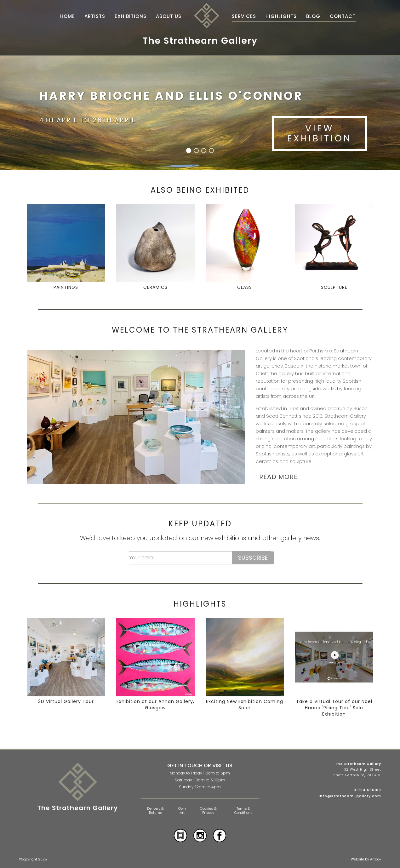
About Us (169, 16)
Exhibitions (131, 16)
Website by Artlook (366, 859)
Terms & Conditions (243, 811)
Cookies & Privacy (208, 811)
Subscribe (253, 558)
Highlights (281, 16)
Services (244, 16)
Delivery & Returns (155, 811)
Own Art (182, 811)
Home (68, 16)
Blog (313, 16)
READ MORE (278, 477)
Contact (343, 16)
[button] (189, 151)
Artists (95, 16)
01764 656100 (367, 790)
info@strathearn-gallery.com (350, 796)
